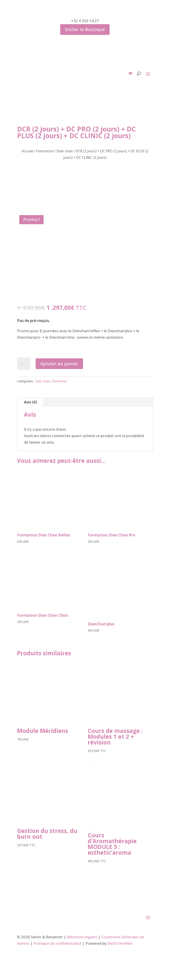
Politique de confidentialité (57, 943)
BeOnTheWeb (120, 943)
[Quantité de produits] (24, 364)
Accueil (27, 151)
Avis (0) (30, 402)
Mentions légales (82, 937)
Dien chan (65, 151)
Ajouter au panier (59, 364)
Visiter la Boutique (85, 29)
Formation (45, 151)
